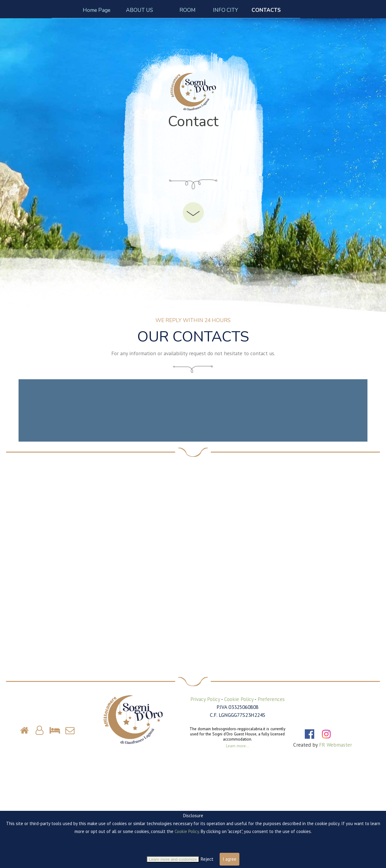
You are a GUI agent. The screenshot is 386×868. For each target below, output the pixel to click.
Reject (207, 859)
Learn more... (238, 746)
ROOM (188, 10)
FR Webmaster (336, 745)
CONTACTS (266, 10)
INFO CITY (226, 10)
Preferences (271, 699)
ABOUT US (139, 10)
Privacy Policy (205, 699)
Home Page (97, 10)
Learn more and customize (173, 859)
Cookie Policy (239, 699)
